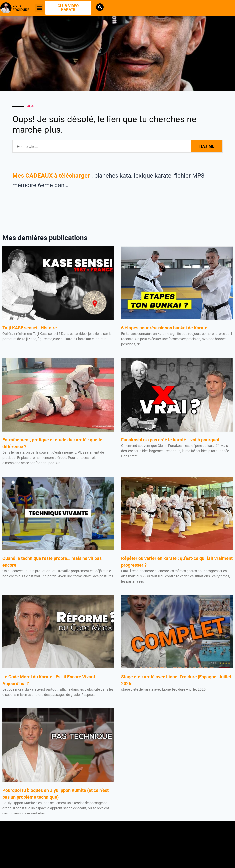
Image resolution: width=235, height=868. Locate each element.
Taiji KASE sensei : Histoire (30, 328)
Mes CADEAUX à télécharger (51, 176)
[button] (39, 8)
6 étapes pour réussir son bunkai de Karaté (165, 328)
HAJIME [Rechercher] (207, 146)
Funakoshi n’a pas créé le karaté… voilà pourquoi (170, 440)
